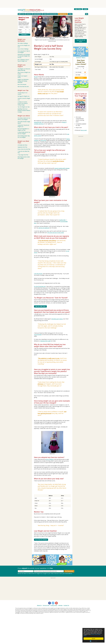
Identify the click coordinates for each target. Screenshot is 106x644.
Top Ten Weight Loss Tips (24, 107)
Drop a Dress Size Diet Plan (24, 149)
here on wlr (84, 130)
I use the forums (38, 274)
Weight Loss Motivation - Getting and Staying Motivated (23, 81)
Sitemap (60, 605)
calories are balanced (44, 228)
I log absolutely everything (47, 241)
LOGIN (85, 9)
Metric (84, 58)
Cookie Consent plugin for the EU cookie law (93, 641)
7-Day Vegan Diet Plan (23, 155)
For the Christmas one (40, 286)
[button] (21, 27)
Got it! (93, 639)
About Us (39, 605)
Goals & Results (37, 14)
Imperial (78, 58)
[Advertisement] (53, 4)
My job (36, 77)
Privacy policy (76, 573)
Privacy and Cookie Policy (92, 635)
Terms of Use (46, 605)
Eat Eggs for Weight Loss (24, 96)
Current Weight (81, 67)
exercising (43, 140)
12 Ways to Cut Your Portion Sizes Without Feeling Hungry (23, 103)
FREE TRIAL (78, 9)
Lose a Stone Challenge (23, 49)
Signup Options (63, 14)
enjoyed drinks (38, 122)
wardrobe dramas (58, 161)
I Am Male (81, 75)
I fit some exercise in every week (56, 233)
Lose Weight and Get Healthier (45, 531)
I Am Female (81, 72)
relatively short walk (45, 341)
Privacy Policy (54, 605)
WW (38, 129)
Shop (70, 14)
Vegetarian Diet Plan (22, 147)
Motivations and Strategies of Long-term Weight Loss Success (24, 56)
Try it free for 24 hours (41, 539)
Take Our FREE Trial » (40, 306)
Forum (45, 14)
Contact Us (66, 605)
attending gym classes (57, 319)
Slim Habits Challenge (23, 43)
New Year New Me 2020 (23, 87)
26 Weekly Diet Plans (22, 145)
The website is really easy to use (49, 358)
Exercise (29, 14)
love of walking (50, 459)
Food (23, 14)
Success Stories (53, 14)
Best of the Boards (22, 85)
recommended (38, 335)
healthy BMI (62, 220)
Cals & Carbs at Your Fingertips (81, 95)
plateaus (40, 384)
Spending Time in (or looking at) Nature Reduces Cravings (24, 110)
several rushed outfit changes (62, 168)
